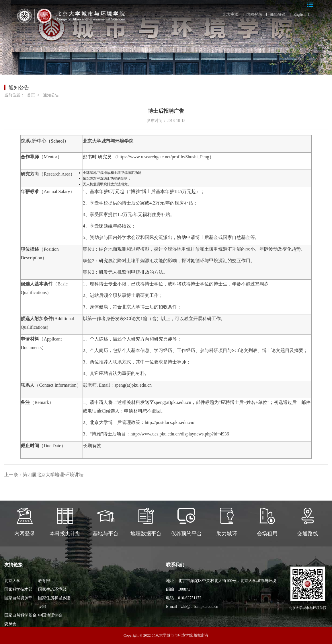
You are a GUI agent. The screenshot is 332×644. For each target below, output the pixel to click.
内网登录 (254, 15)
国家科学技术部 (18, 589)
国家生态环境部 (52, 589)
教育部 (44, 581)
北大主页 (231, 15)
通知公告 (51, 95)
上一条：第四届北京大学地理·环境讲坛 (44, 475)
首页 (31, 95)
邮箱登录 (278, 15)
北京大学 (12, 581)
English (299, 15)
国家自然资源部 (18, 598)
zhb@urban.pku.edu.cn (200, 607)
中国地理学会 (50, 615)
